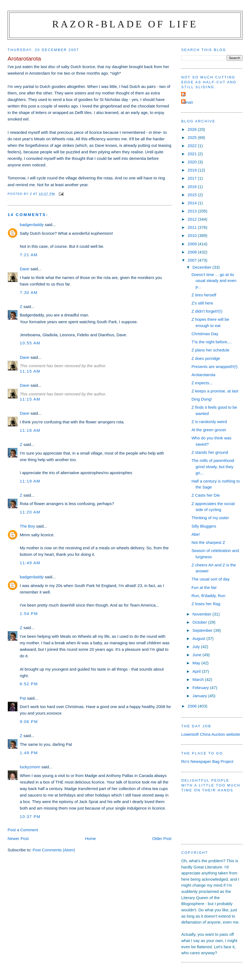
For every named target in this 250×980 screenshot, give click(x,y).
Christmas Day (205, 334)
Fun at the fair (204, 587)
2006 (193, 706)
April (197, 671)
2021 (193, 154)
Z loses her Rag (206, 604)
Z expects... (202, 383)
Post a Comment (23, 830)
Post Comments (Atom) (54, 850)
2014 (193, 203)
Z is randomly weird (209, 422)
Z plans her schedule (210, 350)
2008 (193, 252)
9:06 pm (29, 721)
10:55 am (30, 343)
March (199, 679)
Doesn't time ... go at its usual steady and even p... (214, 281)
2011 (193, 227)
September (203, 630)
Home (90, 838)
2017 (193, 178)
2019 (193, 170)
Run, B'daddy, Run (208, 596)
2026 (193, 129)
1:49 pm (29, 753)
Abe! (196, 534)
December (203, 267)
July (197, 647)
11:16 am (30, 430)
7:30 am (29, 292)
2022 (193, 146)
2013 (193, 211)
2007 (193, 260)
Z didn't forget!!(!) (207, 311)
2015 (193, 195)
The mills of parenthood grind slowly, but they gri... (213, 467)
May (197, 663)
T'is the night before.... (212, 342)
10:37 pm (30, 816)
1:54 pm (29, 613)
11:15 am (30, 371)
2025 (193, 137)
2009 (193, 244)
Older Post (162, 838)
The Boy (27, 526)
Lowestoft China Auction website (211, 734)
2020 (193, 162)
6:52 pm (29, 684)
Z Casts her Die (206, 495)
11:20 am (30, 512)
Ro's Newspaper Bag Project (207, 761)
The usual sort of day (211, 579)
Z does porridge (206, 358)
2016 (193, 187)
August (199, 638)
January (200, 696)
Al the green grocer (209, 430)
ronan (188, 102)
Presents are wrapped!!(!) (215, 367)
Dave (25, 269)
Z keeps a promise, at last (215, 391)
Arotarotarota (203, 375)
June (198, 655)
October (200, 622)
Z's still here (202, 303)
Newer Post (18, 838)
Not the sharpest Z (208, 542)
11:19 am (30, 481)
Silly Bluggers (204, 526)
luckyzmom (30, 767)
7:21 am (29, 255)
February (201, 688)
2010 (193, 235)
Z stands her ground (210, 452)
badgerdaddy (32, 225)
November (203, 614)
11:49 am (30, 563)
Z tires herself (204, 295)
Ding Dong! (202, 399)
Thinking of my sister (210, 518)
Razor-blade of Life (125, 24)
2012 (193, 219)
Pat (23, 698)
